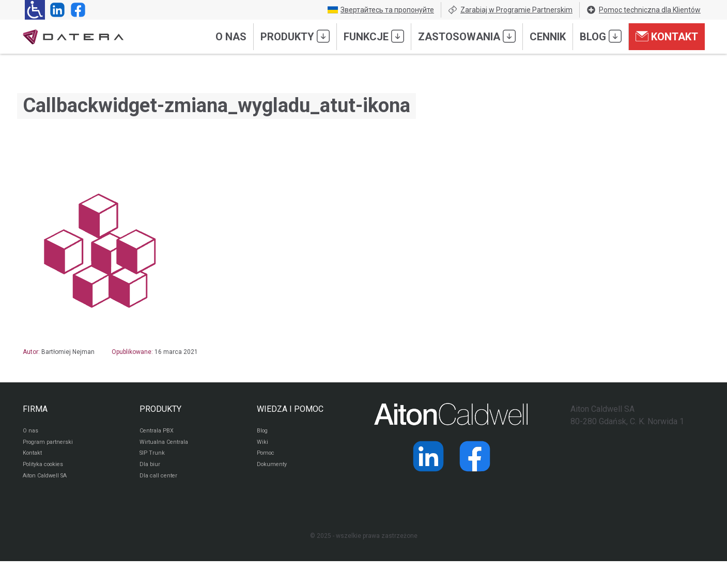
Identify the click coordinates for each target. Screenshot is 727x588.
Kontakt (667, 36)
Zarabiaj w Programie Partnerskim (510, 10)
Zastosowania (467, 36)
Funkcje (374, 36)
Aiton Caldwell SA (48, 482)
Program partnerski (50, 444)
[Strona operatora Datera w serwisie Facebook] (76, 10)
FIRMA (35, 409)
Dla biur (150, 469)
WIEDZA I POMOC (290, 409)
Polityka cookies (46, 469)
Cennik (548, 37)
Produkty (295, 36)
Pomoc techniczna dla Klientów (643, 10)
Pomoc (267, 457)
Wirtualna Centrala (166, 444)
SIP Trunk (153, 457)
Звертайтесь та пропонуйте (381, 10)
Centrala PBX (158, 432)
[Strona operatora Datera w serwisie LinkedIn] (55, 10)
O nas (231, 37)
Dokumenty (273, 469)
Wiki (263, 444)
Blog (601, 36)
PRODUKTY (160, 409)
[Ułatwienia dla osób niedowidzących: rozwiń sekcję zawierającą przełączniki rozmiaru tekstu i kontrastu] (35, 10)
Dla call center (160, 482)
